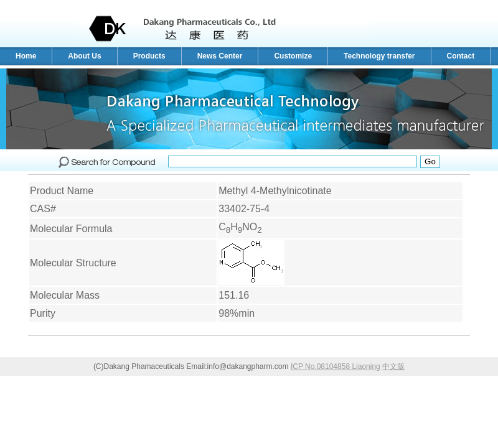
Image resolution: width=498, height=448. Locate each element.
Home (26, 56)
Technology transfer (379, 56)
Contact (461, 56)
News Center (220, 56)
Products (149, 56)
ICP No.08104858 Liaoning (336, 366)
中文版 (393, 366)
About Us (84, 56)
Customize (293, 56)
